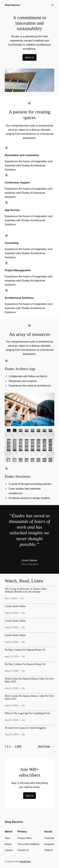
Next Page (46, 746)
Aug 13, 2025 (11, 613)
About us (29, 57)
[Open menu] (52, 5)
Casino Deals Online (15, 606)
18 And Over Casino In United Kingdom (25, 728)
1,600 (18, 746)
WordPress (25, 862)
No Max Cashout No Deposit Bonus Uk (25, 650)
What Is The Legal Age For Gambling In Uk (27, 713)
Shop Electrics (13, 5)
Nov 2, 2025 (11, 598)
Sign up (29, 796)
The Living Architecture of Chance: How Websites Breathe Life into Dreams (26, 590)
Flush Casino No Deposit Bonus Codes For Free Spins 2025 (29, 680)
